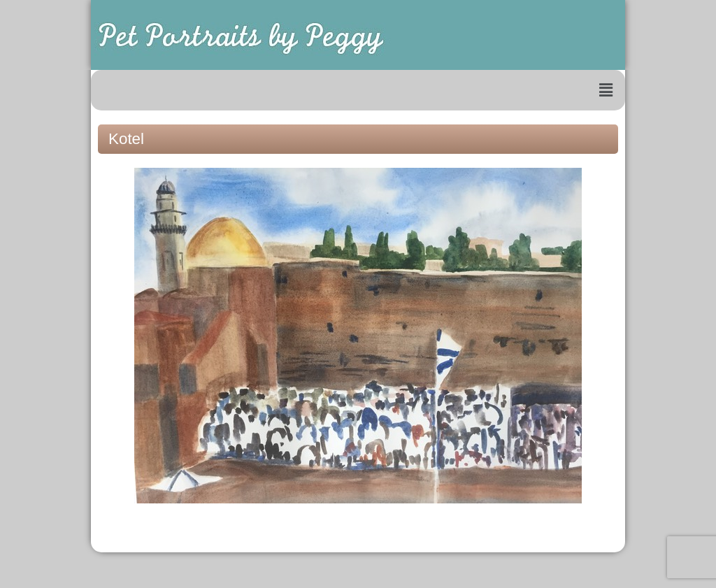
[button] (606, 90)
